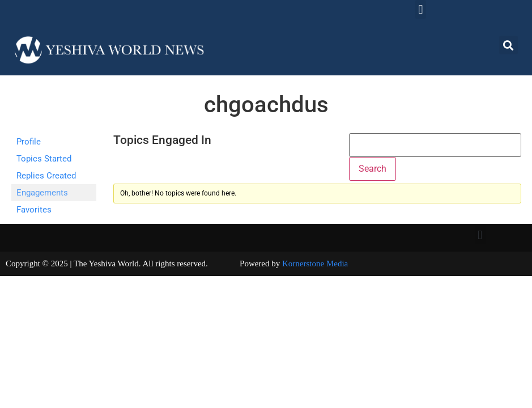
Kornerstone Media (315, 263)
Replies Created (46, 176)
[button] (421, 9)
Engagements (42, 193)
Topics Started (44, 159)
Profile (29, 142)
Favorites (34, 210)
